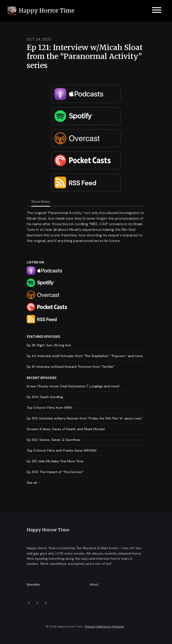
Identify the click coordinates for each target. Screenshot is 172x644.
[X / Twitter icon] (29, 603)
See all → (34, 483)
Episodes (33, 584)
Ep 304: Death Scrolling (45, 397)
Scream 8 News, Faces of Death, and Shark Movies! (66, 429)
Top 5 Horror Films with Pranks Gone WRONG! (62, 450)
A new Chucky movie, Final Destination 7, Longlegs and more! (73, 386)
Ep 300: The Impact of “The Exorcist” (55, 472)
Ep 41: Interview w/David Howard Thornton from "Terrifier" (71, 367)
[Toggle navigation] (157, 11)
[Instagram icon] (46, 603)
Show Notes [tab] (41, 201)
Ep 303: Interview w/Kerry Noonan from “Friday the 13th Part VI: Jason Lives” (85, 418)
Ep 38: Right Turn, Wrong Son (49, 345)
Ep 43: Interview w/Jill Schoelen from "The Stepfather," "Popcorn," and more (85, 356)
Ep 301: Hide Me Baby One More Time (55, 461)
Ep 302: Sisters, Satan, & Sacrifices (54, 440)
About (94, 584)
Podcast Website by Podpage (104, 627)
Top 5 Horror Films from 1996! (49, 408)
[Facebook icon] (37, 603)
